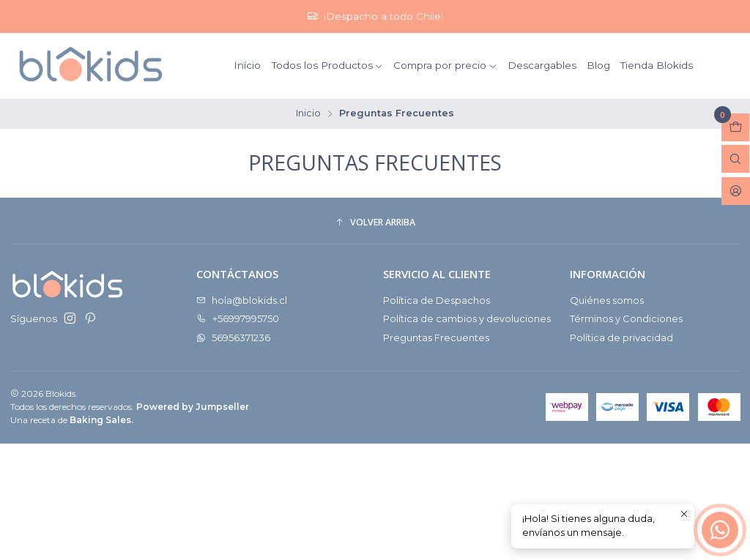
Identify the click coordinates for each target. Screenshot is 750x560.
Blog (598, 65)
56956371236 (233, 337)
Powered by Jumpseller (193, 407)
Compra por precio (445, 65)
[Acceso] (736, 191)
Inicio (308, 114)
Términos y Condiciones (626, 318)
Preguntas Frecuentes (436, 337)
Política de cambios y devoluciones (467, 318)
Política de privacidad (621, 337)
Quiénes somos (607, 300)
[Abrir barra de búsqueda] (735, 159)
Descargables (542, 65)
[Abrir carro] (735, 127)
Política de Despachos (437, 300)
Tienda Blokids (657, 65)
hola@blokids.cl (242, 300)
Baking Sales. (101, 420)
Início (247, 65)
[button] (375, 223)
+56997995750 (238, 318)
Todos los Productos (328, 65)
